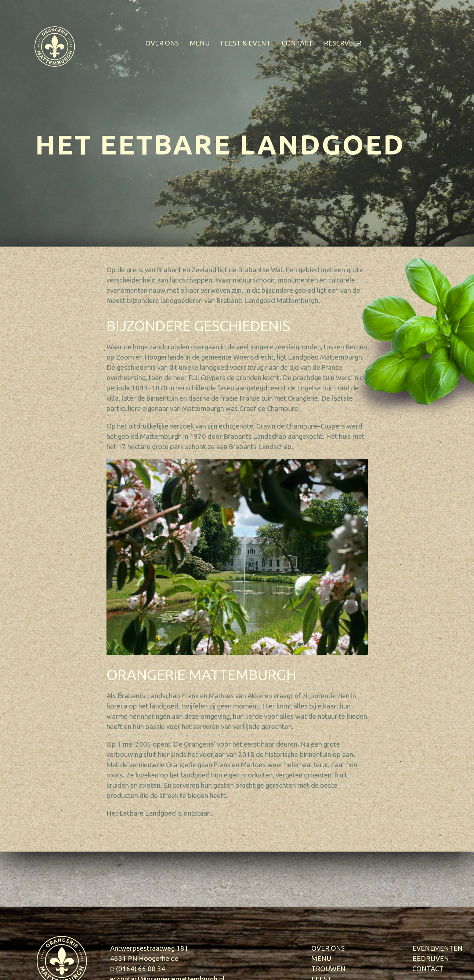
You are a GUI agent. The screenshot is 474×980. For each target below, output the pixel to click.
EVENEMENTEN (437, 948)
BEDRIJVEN (431, 959)
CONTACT (297, 43)
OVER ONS (162, 43)
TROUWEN (328, 969)
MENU (200, 43)
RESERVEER (343, 43)
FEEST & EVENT (246, 43)
